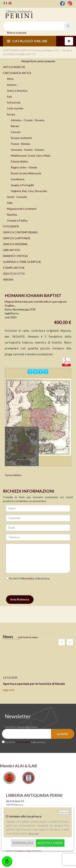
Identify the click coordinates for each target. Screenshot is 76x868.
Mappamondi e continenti (22, 209)
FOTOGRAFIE (11, 226)
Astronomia (14, 102)
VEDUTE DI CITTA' (14, 274)
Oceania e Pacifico (17, 221)
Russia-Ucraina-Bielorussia (26, 173)
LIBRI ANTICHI (11, 250)
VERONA (8, 280)
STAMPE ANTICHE (14, 268)
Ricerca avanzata (17, 33)
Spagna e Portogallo (22, 185)
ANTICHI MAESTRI (14, 67)
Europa (11, 114)
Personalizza (23, 843)
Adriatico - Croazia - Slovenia (28, 120)
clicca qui (33, 833)
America (12, 85)
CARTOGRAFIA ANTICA (17, 73)
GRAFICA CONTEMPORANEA (20, 232)
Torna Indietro (13, 475)
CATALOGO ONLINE (27, 41)
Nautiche (12, 215)
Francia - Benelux (21, 144)
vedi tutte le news (28, 637)
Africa (10, 79)
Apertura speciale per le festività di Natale (34, 684)
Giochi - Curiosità (17, 197)
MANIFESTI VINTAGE (15, 256)
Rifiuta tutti (64, 812)
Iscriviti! (63, 734)
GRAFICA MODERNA (15, 244)
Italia (10, 203)
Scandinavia (18, 179)
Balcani (15, 126)
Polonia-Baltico (20, 162)
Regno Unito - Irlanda (24, 167)
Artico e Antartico (17, 91)
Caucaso (16, 132)
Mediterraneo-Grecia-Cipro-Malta (31, 156)
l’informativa (27, 578)
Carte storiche (15, 108)
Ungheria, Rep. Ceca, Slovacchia (29, 191)
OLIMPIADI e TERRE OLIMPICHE (22, 262)
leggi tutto (9, 690)
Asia (9, 97)
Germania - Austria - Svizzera (27, 150)
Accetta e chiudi (50, 843)
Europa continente (21, 138)
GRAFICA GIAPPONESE (17, 238)
